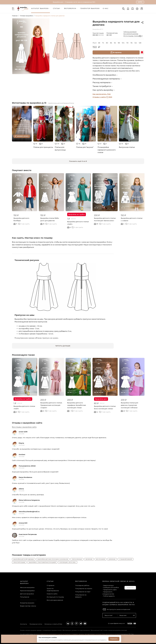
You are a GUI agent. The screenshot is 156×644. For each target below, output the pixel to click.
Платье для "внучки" (85, 147)
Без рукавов (101, 559)
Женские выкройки (27, 587)
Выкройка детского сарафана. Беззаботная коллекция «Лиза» (77, 405)
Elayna (21, 443)
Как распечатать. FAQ (102, 94)
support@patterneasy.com (117, 623)
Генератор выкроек (27, 603)
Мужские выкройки (27, 591)
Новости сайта (52, 594)
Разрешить (114, 639)
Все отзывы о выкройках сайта (24, 427)
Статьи (50, 581)
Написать (130, 588)
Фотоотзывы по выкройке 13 (29, 103)
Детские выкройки (27, 594)
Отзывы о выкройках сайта (27, 423)
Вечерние (89, 559)
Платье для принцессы (43, 147)
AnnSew (22, 454)
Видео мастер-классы (28, 606)
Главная (15, 16)
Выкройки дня (101, 399)
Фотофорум (81, 581)
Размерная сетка (36, 624)
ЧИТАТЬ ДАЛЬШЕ (63, 346)
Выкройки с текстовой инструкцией (42, 562)
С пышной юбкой (126, 559)
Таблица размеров (130, 32)
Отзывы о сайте (102, 97)
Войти (140, 2)
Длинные (112, 559)
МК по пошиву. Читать (133, 36)
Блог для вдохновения (55, 600)
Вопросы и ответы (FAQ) (53, 624)
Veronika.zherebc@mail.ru (29, 512)
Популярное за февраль (81, 596)
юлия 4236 (23, 432)
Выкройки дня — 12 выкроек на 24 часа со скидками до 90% (74, 2)
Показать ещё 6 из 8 (78, 161)
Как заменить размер (131, 34)
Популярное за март (83, 592)
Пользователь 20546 (27, 466)
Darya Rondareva (25, 477)
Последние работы (82, 585)
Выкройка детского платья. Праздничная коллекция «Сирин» (51, 405)
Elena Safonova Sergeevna (29, 500)
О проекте (51, 585)
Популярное (25, 597)
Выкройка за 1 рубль (77, 214)
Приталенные (77, 559)
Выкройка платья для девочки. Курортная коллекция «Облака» (129, 405)
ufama (21, 489)
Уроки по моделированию (53, 590)
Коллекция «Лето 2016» (68, 562)
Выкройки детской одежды (24, 559)
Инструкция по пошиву (55, 597)
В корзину (116, 52)
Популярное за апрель (84, 588)
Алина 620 (23, 523)
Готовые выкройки (26, 16)
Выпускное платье (127, 147)
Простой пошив (19, 562)
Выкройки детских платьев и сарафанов (53, 559)
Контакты (24, 624)
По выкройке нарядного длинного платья (107, 150)
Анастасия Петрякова (28, 534)
